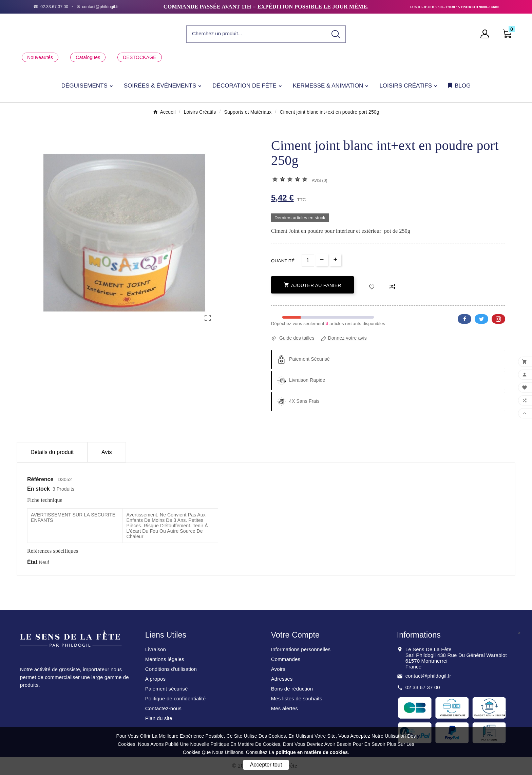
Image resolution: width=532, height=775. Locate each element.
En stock (39, 489)
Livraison (156, 649)
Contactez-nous (163, 708)
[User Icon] (487, 34)
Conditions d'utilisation (171, 669)
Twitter (481, 319)
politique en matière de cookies (312, 752)
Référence (41, 479)
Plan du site (159, 718)
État (33, 562)
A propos (155, 679)
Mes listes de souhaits (297, 698)
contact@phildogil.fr (428, 676)
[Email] (98, 7)
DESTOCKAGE (139, 57)
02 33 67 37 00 (423, 687)
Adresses (282, 679)
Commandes (286, 659)
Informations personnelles (301, 649)
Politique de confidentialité (176, 698)
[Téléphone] (51, 7)
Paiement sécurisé (167, 689)
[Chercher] (256, 34)
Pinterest (498, 319)
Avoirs (278, 669)
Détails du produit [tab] (52, 452)
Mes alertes (284, 708)
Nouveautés (40, 57)
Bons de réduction (292, 689)
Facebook (464, 319)
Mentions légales (165, 659)
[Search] (336, 34)
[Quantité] (308, 260)
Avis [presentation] (107, 452)
